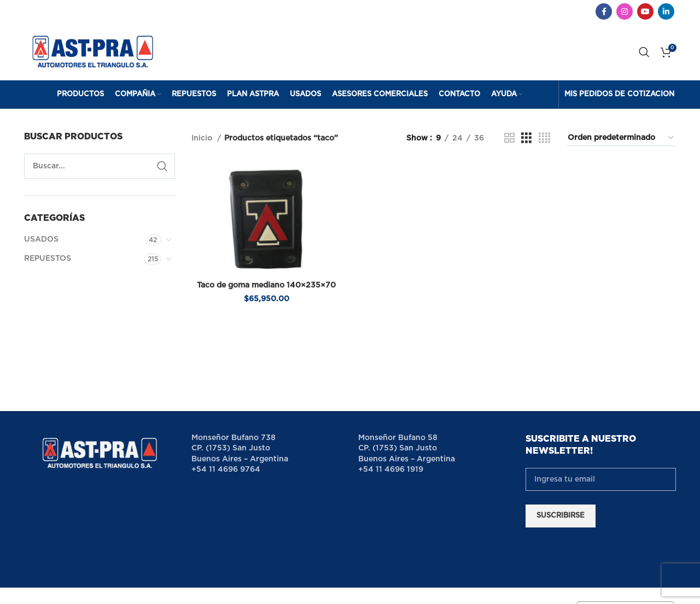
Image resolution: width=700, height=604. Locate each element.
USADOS (41, 239)
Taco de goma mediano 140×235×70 (266, 285)
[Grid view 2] (509, 138)
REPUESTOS (48, 259)
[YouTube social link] (645, 11)
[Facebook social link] (604, 11)
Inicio (203, 138)
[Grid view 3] (526, 138)
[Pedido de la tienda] (621, 138)
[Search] (644, 52)
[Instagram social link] (625, 11)
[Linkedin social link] (666, 11)
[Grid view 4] (544, 138)
